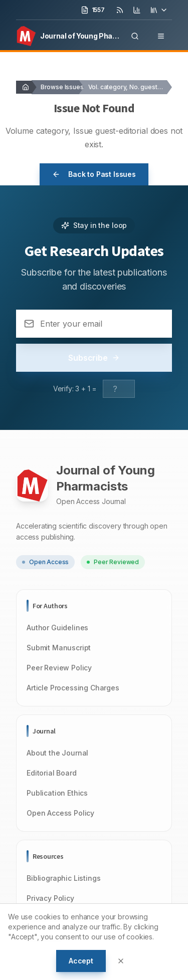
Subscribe (94, 358)
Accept (81, 961)
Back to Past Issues (94, 174)
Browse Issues (62, 87)
